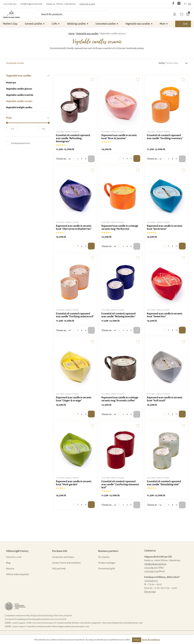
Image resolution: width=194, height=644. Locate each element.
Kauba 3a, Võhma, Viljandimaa (61, 4)
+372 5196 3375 (10, 4)
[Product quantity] (78, 159)
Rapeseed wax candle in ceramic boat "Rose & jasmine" (119, 137)
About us (10, 569)
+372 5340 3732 (151, 571)
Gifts (54, 24)
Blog (8, 563)
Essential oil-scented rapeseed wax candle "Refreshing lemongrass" (73, 138)
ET (185, 4)
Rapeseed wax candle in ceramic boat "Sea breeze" (165, 227)
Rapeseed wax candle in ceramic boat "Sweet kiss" (165, 315)
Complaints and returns (63, 557)
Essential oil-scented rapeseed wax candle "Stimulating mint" (164, 483)
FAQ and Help (59, 569)
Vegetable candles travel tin (20, 95)
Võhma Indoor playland (17, 574)
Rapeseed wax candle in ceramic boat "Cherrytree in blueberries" (74, 227)
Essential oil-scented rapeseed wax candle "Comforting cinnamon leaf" (120, 485)
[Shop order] (177, 63)
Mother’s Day (10, 24)
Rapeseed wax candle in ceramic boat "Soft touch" (165, 399)
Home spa (11, 83)
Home (71, 34)
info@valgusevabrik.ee (31, 4)
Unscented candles (106, 24)
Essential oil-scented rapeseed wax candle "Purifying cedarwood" (75, 315)
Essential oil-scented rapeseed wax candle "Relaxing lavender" (118, 315)
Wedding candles (76, 24)
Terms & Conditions (151, 640)
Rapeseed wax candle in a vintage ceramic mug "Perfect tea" (120, 227)
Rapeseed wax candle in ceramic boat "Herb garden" (74, 483)
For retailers (104, 557)
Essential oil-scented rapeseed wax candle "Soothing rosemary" (165, 137)
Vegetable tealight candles (19, 107)
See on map (150, 592)
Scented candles (33, 24)
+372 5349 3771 (151, 581)
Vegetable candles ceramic (19, 101)
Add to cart (137, 158)
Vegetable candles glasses (19, 89)
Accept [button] (137, 640)
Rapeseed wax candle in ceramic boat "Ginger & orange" (74, 399)
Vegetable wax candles (138, 24)
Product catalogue (107, 563)
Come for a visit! (87, 4)
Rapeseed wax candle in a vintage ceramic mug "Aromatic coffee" (120, 399)
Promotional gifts (107, 569)
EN (189, 4)
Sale (185, 24)
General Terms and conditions (66, 563)
